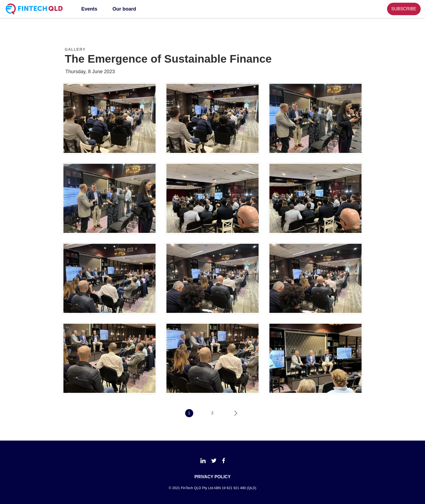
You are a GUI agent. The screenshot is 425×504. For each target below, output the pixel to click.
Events (89, 9)
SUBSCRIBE (404, 9)
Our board (124, 9)
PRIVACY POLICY (212, 477)
